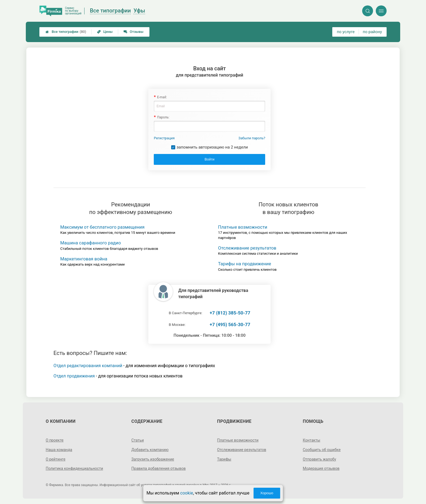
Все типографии (66, 32)
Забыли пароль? (252, 138)
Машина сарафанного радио (91, 243)
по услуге (346, 32)
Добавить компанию (150, 450)
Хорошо (267, 493)
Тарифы (224, 459)
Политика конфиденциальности (74, 468)
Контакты (311, 440)
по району (372, 32)
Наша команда (59, 450)
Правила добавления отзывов (159, 468)
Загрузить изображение (153, 459)
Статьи (138, 440)
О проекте (55, 440)
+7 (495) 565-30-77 (230, 325)
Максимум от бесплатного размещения (102, 227)
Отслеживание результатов (247, 248)
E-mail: (162, 97)
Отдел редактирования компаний (88, 366)
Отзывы (134, 32)
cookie (187, 493)
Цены (105, 32)
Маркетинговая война (84, 259)
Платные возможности (243, 227)
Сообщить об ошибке (322, 450)
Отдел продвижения (74, 376)
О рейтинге (56, 459)
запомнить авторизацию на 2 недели (212, 147)
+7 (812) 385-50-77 (230, 313)
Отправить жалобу (319, 459)
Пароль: (163, 117)
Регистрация (164, 138)
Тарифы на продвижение (245, 264)
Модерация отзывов (321, 468)
